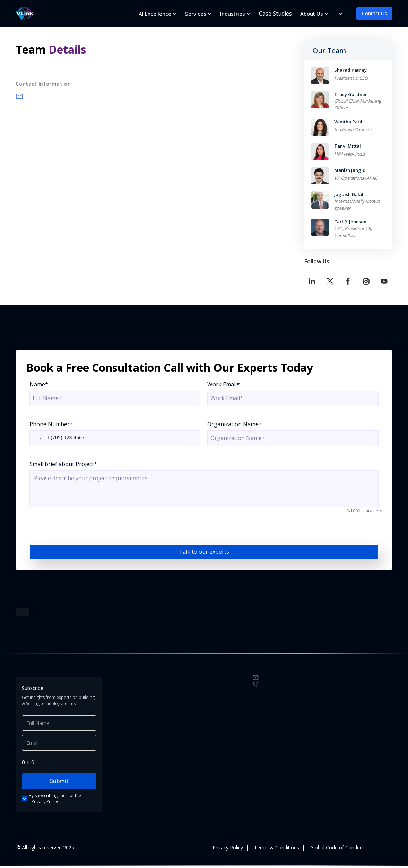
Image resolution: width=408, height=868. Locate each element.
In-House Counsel (353, 130)
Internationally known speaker (357, 204)
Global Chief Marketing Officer (358, 104)
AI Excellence (155, 14)
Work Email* (224, 384)
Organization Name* (235, 424)
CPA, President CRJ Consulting (353, 232)
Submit (59, 783)
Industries (233, 14)
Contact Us (374, 13)
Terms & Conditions (277, 850)
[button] (36, 438)
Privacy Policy (45, 804)
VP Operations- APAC (356, 178)
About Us (312, 14)
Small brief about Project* (63, 464)
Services (196, 14)
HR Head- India (350, 154)
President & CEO (351, 78)
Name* (39, 384)
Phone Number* (51, 424)
